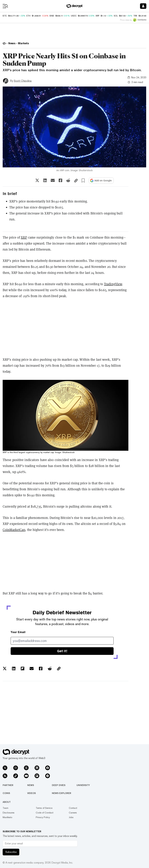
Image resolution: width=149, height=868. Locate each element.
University (83, 785)
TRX (135, 16)
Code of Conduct (45, 813)
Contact (73, 808)
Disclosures (9, 813)
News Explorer (62, 793)
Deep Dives (59, 785)
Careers (73, 813)
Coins (6, 793)
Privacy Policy (43, 817)
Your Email (18, 632)
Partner (8, 785)
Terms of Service (44, 808)
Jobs (71, 817)
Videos (32, 793)
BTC (5, 16)
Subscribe (11, 852)
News (31, 785)
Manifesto (7, 817)
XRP (24, 237)
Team (5, 808)
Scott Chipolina (23, 81)
